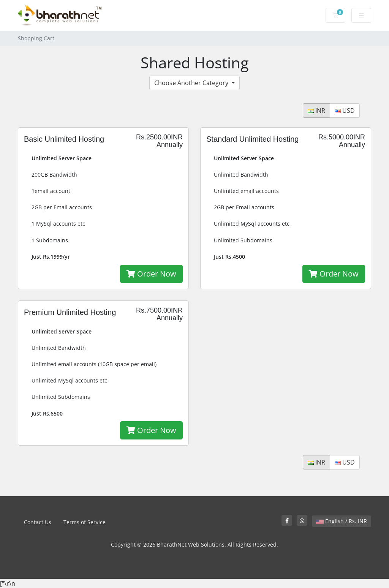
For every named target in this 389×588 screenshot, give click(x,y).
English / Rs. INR (342, 521)
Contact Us (38, 522)
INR (316, 111)
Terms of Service (85, 522)
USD (345, 111)
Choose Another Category (192, 83)
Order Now (151, 274)
